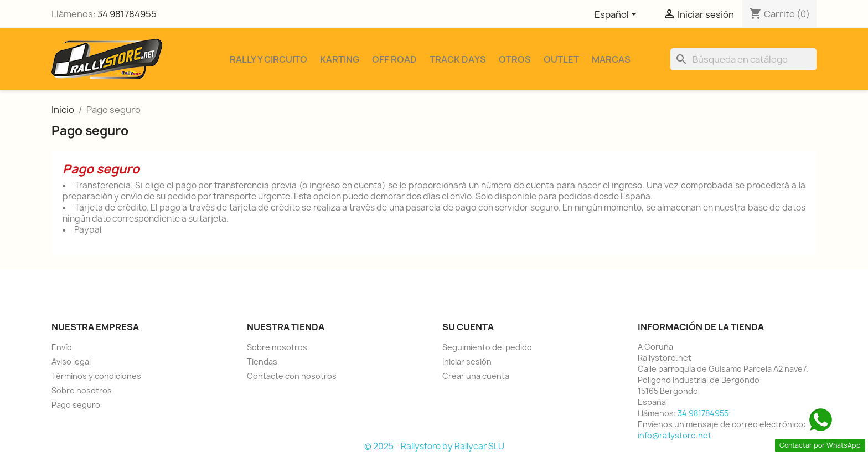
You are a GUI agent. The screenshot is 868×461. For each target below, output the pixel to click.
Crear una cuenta (476, 376)
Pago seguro (76, 405)
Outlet (561, 59)
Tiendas (262, 362)
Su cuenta (468, 327)
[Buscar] (743, 59)
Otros (515, 59)
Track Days (458, 59)
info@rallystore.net (675, 435)
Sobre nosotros (82, 390)
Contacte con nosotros (292, 376)
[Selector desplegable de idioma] (618, 15)
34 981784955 (127, 14)
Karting (340, 59)
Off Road (394, 59)
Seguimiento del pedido (487, 347)
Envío (62, 347)
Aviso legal (71, 362)
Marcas (611, 59)
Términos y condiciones (96, 376)
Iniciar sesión (467, 362)
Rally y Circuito (268, 59)
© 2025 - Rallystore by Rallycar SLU (434, 446)
